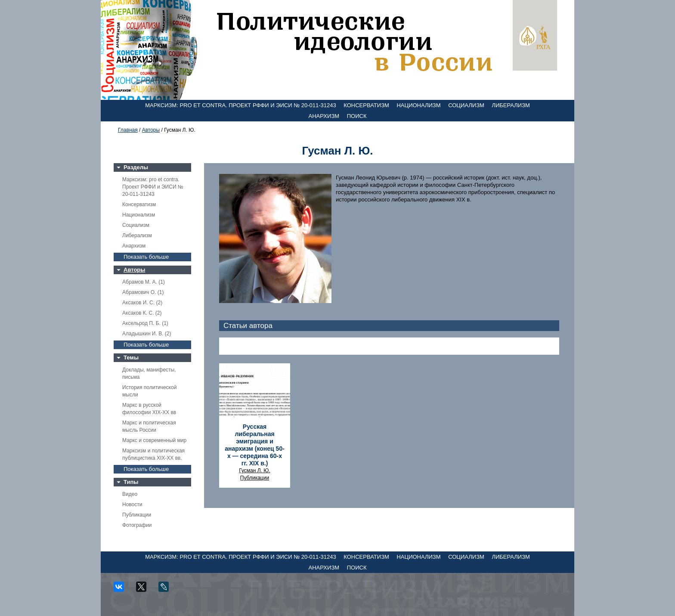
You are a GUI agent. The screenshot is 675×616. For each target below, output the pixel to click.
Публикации (137, 515)
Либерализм (511, 105)
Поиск (357, 116)
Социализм (466, 105)
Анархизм (324, 116)
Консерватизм (366, 105)
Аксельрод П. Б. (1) (145, 323)
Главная (128, 130)
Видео (130, 494)
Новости (132, 505)
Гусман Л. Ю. (254, 471)
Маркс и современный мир (154, 440)
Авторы (151, 130)
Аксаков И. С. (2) (142, 303)
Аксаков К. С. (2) (142, 313)
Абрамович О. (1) (143, 292)
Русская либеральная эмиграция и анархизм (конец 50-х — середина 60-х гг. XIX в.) (255, 445)
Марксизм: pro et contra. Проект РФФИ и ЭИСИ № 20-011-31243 (241, 105)
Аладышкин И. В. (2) (147, 334)
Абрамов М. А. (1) (144, 282)
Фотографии (137, 525)
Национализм (418, 105)
